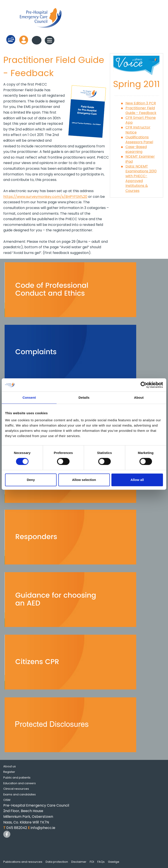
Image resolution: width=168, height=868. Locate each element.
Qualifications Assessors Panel (139, 140)
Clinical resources (16, 789)
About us (10, 766)
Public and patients (17, 778)
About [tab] (139, 397)
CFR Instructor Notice (138, 130)
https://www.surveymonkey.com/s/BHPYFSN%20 (45, 197)
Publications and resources (23, 862)
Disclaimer (79, 862)
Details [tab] (84, 397)
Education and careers (20, 783)
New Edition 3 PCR (141, 103)
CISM (7, 800)
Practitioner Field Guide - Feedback (141, 110)
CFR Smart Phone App (141, 120)
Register (9, 772)
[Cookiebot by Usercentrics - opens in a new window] (144, 385)
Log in (24, 40)
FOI (92, 862)
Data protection (57, 862)
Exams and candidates (20, 794)
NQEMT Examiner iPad (140, 159)
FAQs (101, 862)
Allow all (137, 480)
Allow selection (84, 480)
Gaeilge (114, 862)
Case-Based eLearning (136, 149)
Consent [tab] (29, 397)
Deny (31, 480)
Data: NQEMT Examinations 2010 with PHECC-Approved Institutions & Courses (141, 179)
